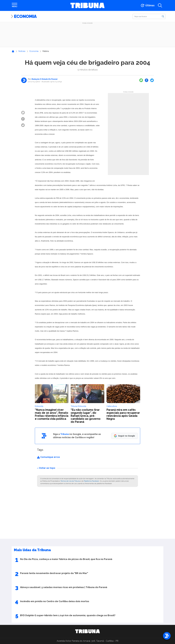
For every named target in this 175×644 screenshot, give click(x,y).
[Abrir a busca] (160, 5)
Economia (25, 16)
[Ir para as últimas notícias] (147, 5)
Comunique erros (48, 457)
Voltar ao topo (46, 468)
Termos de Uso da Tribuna (70, 481)
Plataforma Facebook (91, 481)
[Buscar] (149, 16)
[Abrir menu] (14, 5)
